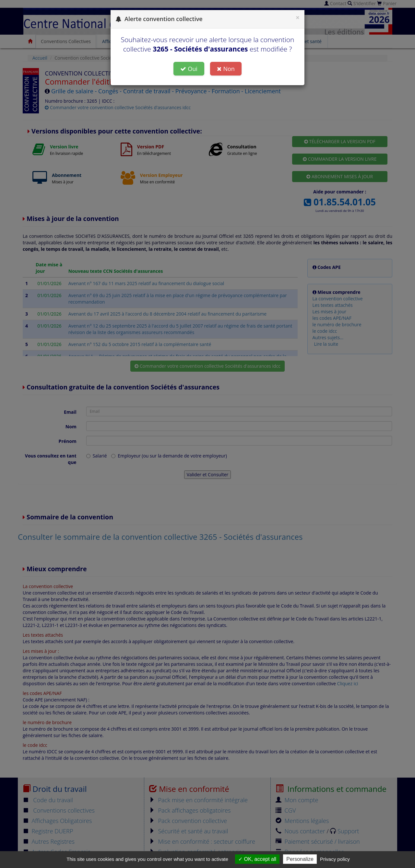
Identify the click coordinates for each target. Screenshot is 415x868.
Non (226, 69)
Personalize (300, 859)
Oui (189, 69)
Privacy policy (335, 859)
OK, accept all (257, 859)
